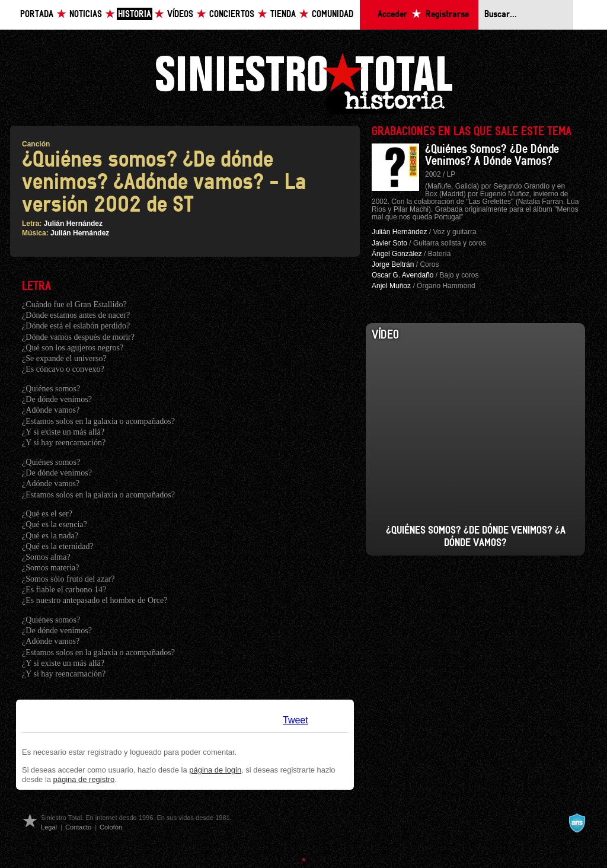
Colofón (111, 827)
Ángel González (397, 254)
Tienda (283, 15)
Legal (49, 827)
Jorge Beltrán (393, 264)
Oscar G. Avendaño (403, 275)
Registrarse (447, 15)
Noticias (86, 15)
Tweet (295, 720)
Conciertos (232, 15)
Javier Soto (389, 243)
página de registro (84, 779)
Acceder (392, 15)
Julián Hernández (73, 224)
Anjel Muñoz (391, 286)
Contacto (78, 827)
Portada (37, 15)
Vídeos (180, 15)
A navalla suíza (577, 823)
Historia (135, 15)
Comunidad (333, 15)
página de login (215, 770)
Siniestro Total (303, 82)
